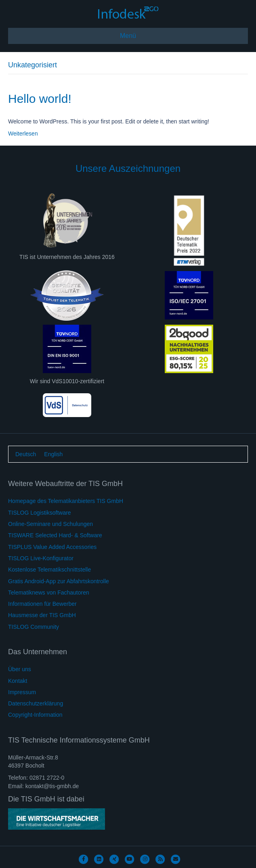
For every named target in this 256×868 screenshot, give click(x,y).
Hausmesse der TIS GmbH (42, 615)
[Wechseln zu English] (53, 454)
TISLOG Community (34, 627)
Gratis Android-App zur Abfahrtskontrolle (59, 581)
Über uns (20, 669)
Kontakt (18, 681)
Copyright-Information (35, 715)
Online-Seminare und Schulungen (50, 524)
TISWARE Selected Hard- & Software (55, 535)
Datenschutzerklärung (36, 703)
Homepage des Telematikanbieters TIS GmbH (66, 501)
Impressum (22, 692)
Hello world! (40, 99)
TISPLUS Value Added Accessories (52, 547)
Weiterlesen (23, 134)
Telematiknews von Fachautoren (49, 593)
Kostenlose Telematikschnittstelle (49, 570)
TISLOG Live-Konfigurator (41, 558)
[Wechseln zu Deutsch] (26, 454)
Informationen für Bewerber (42, 604)
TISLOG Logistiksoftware (40, 513)
